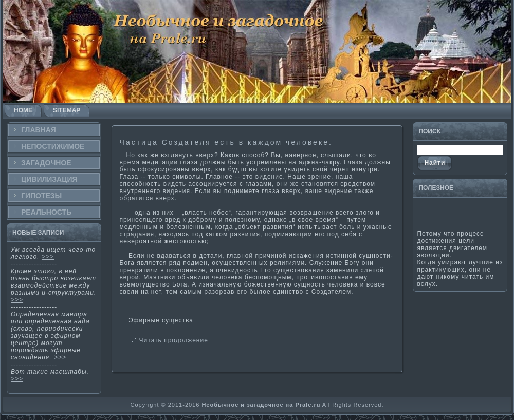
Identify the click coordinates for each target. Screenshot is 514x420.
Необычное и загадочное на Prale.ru (261, 405)
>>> (48, 257)
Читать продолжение (174, 340)
